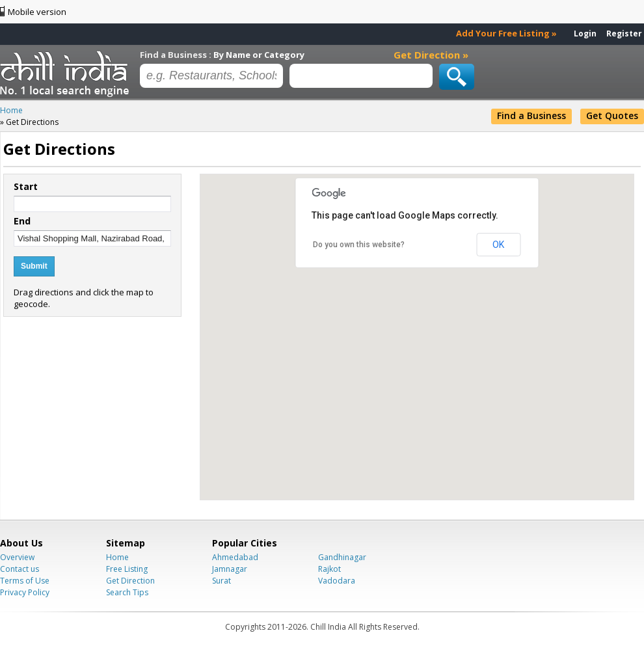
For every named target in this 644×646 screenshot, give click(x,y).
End (22, 221)
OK (498, 245)
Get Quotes (612, 115)
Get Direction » (431, 55)
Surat (221, 581)
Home (117, 557)
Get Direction (130, 581)
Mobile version (37, 12)
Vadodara (337, 581)
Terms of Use (25, 581)
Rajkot (329, 569)
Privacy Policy (25, 592)
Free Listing (127, 569)
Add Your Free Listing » (506, 33)
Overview (17, 557)
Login (585, 34)
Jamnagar (230, 569)
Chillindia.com (67, 74)
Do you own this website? (359, 245)
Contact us (20, 569)
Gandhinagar (342, 557)
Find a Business (531, 115)
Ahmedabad (235, 557)
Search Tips (127, 592)
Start (26, 187)
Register (624, 34)
